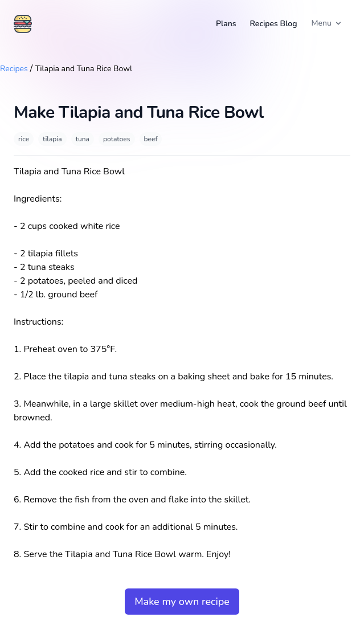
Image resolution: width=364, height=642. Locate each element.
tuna (83, 139)
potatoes (117, 139)
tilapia (52, 139)
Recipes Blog (274, 24)
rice (24, 139)
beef (151, 139)
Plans (226, 24)
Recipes (14, 69)
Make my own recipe (182, 602)
